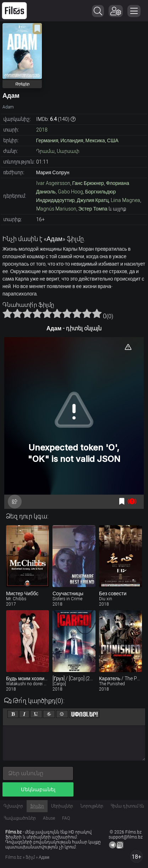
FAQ (66, 818)
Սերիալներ (62, 806)
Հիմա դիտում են (127, 806)
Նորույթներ (92, 806)
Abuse (49, 818)
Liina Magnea (125, 200)
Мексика (95, 140)
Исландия (72, 140)
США (113, 140)
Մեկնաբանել (38, 789)
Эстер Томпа (93, 209)
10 (97, 313)
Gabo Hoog (70, 192)
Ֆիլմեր (37, 806)
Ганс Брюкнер (88, 183)
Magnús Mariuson (56, 209)
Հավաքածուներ (20, 818)
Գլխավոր (13, 806)
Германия (47, 140)
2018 (42, 130)
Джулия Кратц (93, 200)
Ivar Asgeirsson (53, 183)
